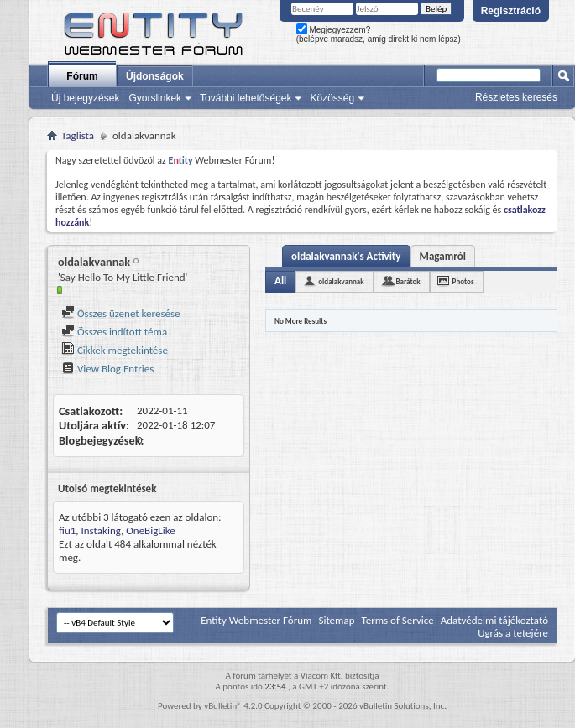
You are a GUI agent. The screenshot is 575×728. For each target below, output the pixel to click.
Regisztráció (511, 11)
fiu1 (67, 530)
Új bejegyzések (85, 98)
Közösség (332, 98)
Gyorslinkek (155, 98)
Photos (463, 281)
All (280, 281)
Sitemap (336, 620)
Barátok (408, 281)
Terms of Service (397, 620)
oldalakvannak (341, 281)
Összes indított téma (114, 332)
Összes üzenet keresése (121, 313)
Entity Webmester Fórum (256, 620)
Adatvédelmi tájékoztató (494, 620)
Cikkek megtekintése (115, 350)
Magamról (443, 256)
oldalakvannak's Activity (346, 256)
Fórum (82, 76)
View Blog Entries (107, 369)
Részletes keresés (516, 97)
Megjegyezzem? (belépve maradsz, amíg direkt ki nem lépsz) (379, 34)
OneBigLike (151, 530)
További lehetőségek (246, 98)
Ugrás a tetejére (513, 633)
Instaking (101, 530)
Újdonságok (155, 76)
